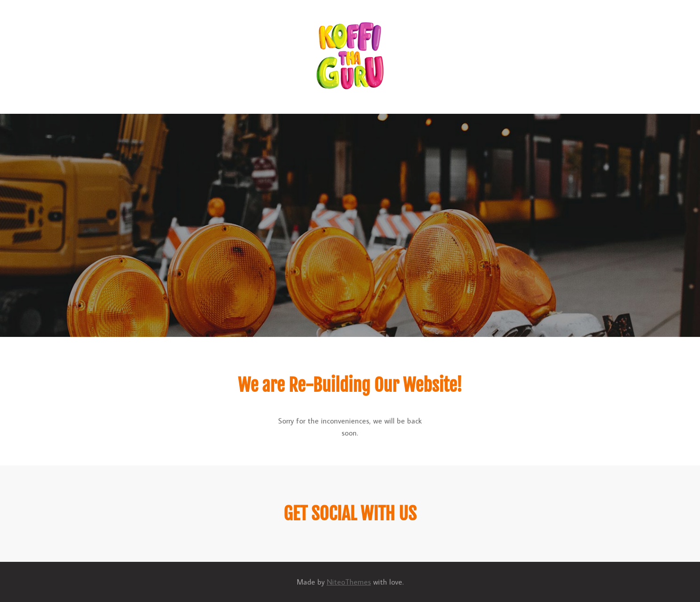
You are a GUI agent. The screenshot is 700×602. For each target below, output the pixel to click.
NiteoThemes (349, 582)
